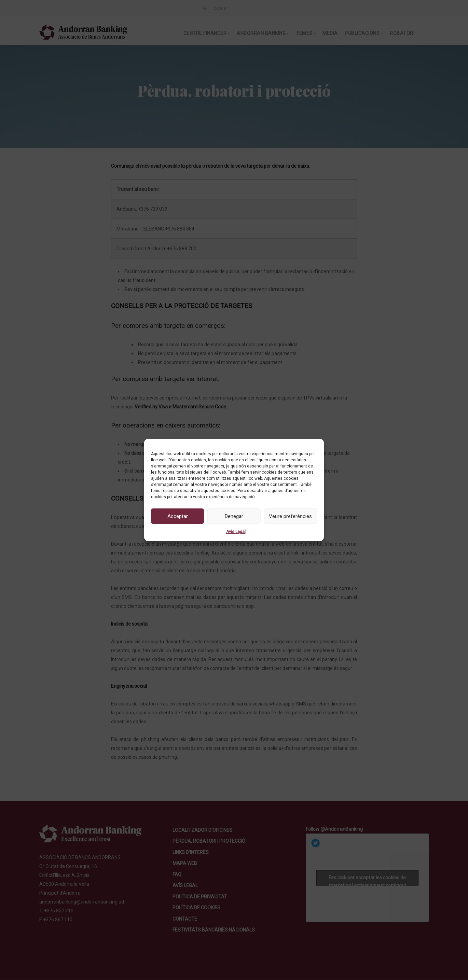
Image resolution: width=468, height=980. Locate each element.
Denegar (234, 516)
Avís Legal (236, 532)
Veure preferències (290, 516)
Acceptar (178, 516)
